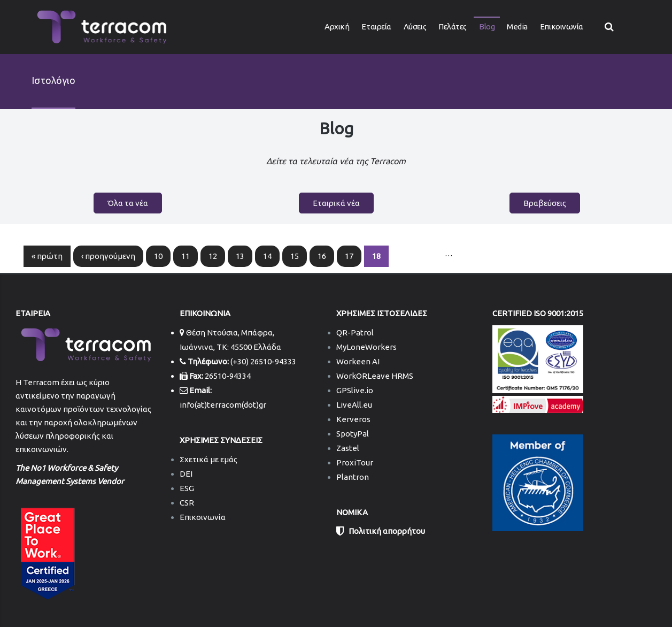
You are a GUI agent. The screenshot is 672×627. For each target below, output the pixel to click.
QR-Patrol (355, 332)
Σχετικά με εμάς (208, 459)
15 (295, 256)
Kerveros (353, 419)
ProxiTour (355, 462)
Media (517, 26)
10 (158, 256)
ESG (187, 488)
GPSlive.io (355, 390)
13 (240, 256)
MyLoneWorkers (366, 347)
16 (322, 256)
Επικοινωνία (562, 26)
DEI (186, 474)
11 (186, 256)
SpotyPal (353, 434)
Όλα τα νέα (128, 203)
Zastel (348, 448)
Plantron (353, 477)
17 (349, 256)
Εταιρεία (376, 26)
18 (376, 256)
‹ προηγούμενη (108, 256)
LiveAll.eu (354, 405)
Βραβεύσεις (545, 203)
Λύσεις (415, 26)
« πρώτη (47, 256)
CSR (187, 503)
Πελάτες (453, 26)
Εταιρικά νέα (336, 203)
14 (267, 256)
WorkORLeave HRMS (375, 376)
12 (213, 256)
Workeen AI (358, 361)
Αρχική (337, 26)
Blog (487, 26)
